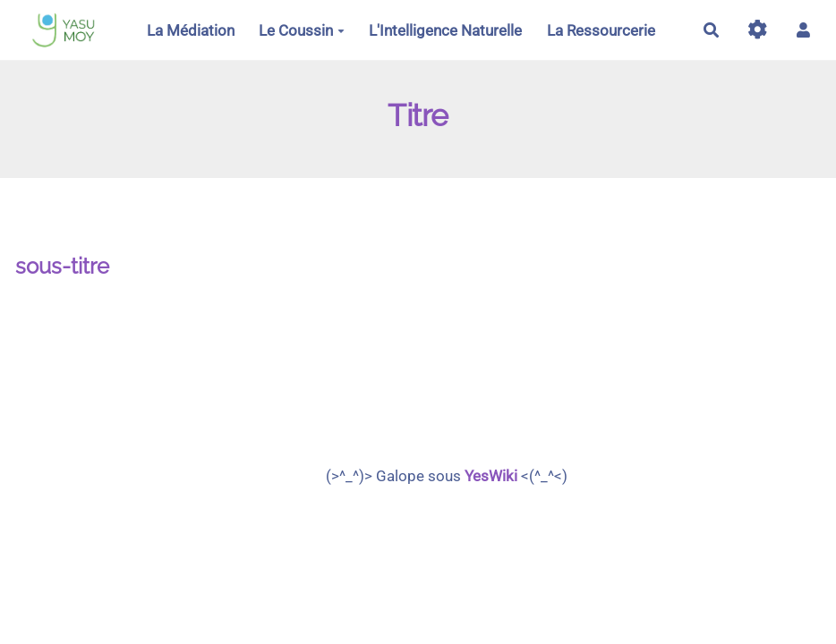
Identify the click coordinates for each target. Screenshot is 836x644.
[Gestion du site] (758, 30)
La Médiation (191, 30)
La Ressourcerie (601, 30)
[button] (803, 30)
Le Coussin (302, 30)
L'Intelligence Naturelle (445, 30)
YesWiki (491, 476)
